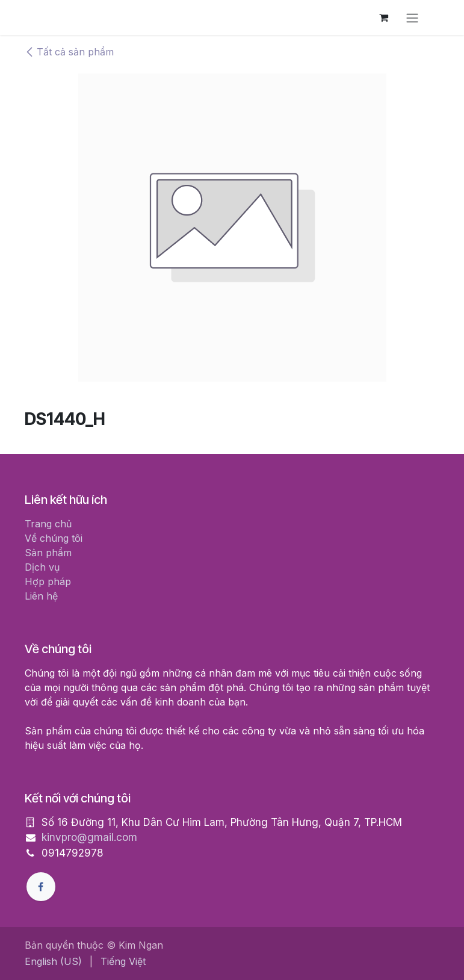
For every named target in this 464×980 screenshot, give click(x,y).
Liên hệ (41, 596)
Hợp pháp (48, 581)
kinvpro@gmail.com (89, 837)
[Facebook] (41, 887)
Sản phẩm (48, 553)
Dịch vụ (42, 567)
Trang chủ (48, 524)
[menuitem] (53, 961)
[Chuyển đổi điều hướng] (412, 17)
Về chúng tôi (54, 538)
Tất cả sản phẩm (69, 52)
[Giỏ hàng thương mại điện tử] (383, 17)
